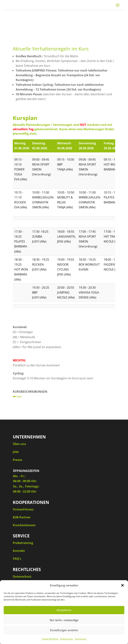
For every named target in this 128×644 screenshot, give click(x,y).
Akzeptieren (64, 610)
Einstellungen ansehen (64, 630)
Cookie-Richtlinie (50, 639)
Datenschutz (67, 639)
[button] (123, 585)
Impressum (81, 639)
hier (17, 397)
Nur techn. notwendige (64, 620)
